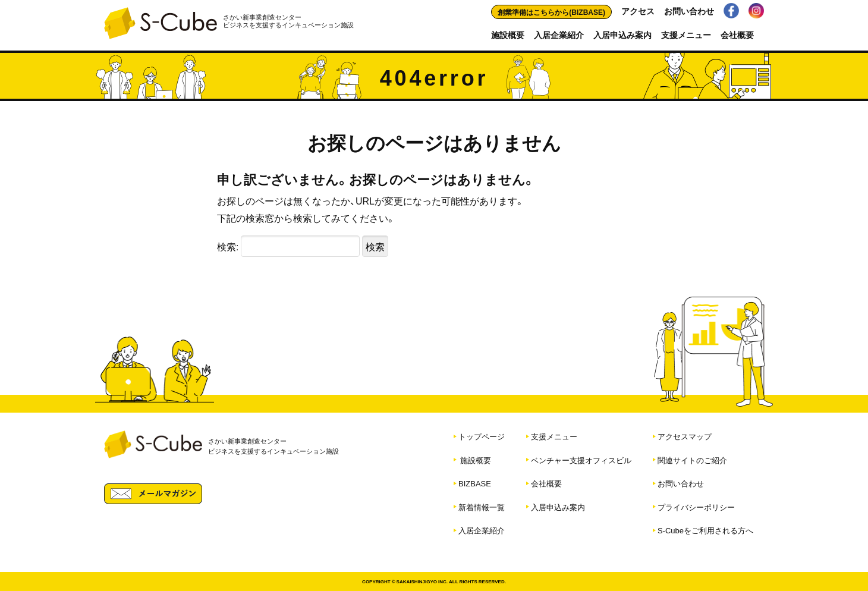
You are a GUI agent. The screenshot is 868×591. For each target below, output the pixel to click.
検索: (228, 246)
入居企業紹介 (559, 34)
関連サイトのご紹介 (692, 460)
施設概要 (508, 34)
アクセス (638, 11)
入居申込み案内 (622, 34)
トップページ (482, 436)
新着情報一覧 (482, 507)
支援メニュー (686, 34)
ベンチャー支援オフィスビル (581, 460)
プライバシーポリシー (696, 507)
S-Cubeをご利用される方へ (705, 530)
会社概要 (737, 34)
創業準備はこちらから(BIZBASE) (551, 12)
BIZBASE (475, 483)
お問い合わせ (689, 11)
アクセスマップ (685, 436)
